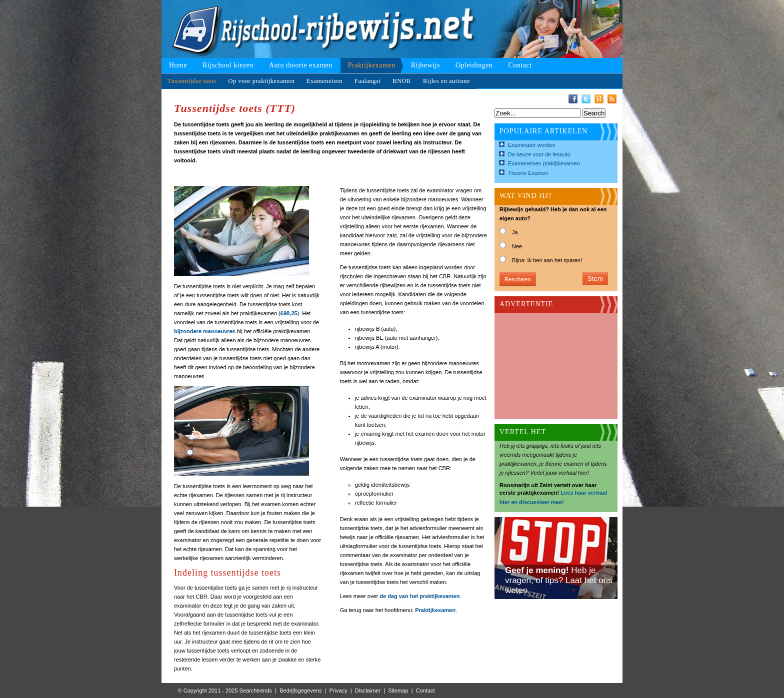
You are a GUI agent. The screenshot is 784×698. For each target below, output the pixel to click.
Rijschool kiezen (228, 65)
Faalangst (367, 81)
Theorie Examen (528, 173)
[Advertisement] (549, 363)
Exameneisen (324, 81)
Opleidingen (474, 65)
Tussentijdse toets (192, 81)
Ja (515, 232)
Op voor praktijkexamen (261, 81)
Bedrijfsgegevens (300, 691)
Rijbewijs (425, 65)
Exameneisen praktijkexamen (544, 163)
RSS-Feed (612, 99)
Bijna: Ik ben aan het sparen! (547, 260)
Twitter (586, 99)
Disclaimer (368, 691)
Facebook (573, 99)
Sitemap (398, 691)
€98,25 (289, 313)
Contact (520, 65)
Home (178, 65)
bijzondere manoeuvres (205, 331)
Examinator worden (532, 145)
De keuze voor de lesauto (539, 154)
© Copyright (192, 691)
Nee (517, 246)
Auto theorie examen (301, 65)
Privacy (338, 691)
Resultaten (518, 279)
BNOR (402, 81)
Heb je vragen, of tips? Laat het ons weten (559, 580)
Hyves (599, 99)
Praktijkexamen (372, 65)
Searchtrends (256, 691)
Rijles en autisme (446, 81)
